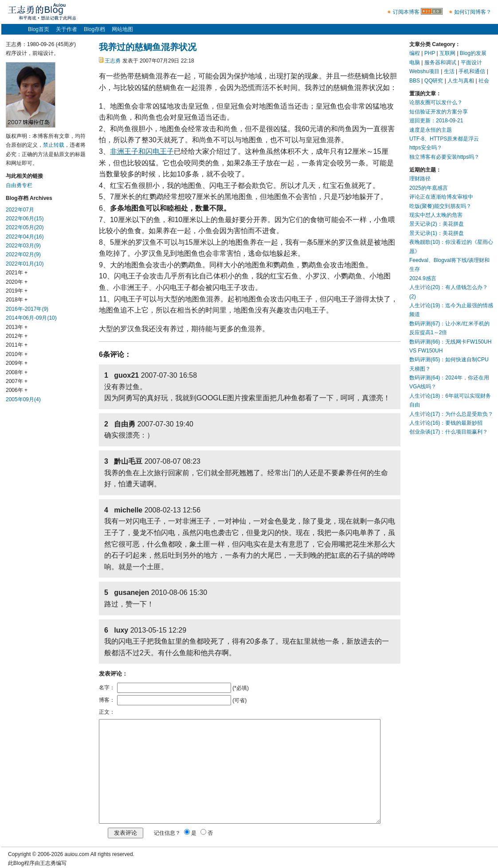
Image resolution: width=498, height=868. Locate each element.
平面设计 (471, 63)
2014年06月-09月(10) (31, 318)
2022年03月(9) (23, 246)
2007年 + (17, 381)
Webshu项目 (424, 71)
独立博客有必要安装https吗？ (444, 157)
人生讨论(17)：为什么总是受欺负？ (451, 414)
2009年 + (17, 363)
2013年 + (17, 327)
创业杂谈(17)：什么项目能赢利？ (449, 432)
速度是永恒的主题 (431, 130)
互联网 (447, 53)
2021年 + (17, 273)
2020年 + (17, 282)
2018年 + (17, 300)
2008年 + (17, 372)
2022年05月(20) (25, 227)
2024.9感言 (423, 278)
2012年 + (17, 336)
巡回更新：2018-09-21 (436, 121)
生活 (449, 71)
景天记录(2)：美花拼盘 (437, 224)
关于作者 (67, 29)
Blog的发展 (473, 53)
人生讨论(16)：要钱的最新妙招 (446, 423)
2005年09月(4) (23, 399)
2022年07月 (20, 210)
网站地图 (122, 29)
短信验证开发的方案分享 (439, 112)
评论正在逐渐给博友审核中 (441, 197)
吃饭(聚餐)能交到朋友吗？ (440, 206)
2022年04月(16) (25, 237)
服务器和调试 (440, 63)
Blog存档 (94, 29)
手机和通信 (472, 71)
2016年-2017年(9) (27, 309)
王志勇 (113, 61)
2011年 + (17, 345)
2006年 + (17, 390)
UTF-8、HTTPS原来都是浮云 (444, 139)
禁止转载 (54, 145)
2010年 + (17, 354)
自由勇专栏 (19, 185)
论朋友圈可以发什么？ (436, 102)
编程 (415, 53)
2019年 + (17, 291)
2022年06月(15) (25, 219)
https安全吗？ (426, 148)
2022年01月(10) (25, 264)
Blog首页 (39, 29)
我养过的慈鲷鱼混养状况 (148, 47)
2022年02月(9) (23, 254)
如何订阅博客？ (473, 12)
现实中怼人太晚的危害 (436, 215)
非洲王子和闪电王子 (142, 151)
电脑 (415, 63)
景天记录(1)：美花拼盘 (437, 233)
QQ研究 (434, 81)
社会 (484, 81)
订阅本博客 (406, 12)
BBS (415, 81)
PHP (430, 53)
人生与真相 (461, 81)
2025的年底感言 (429, 188)
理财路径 (420, 179)
